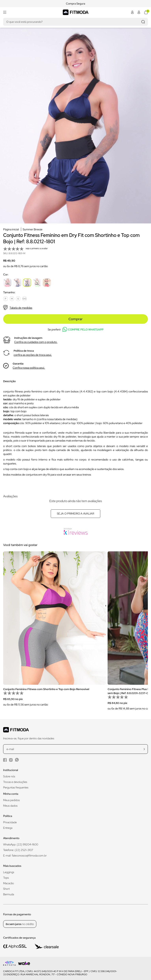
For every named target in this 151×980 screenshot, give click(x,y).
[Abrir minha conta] (132, 12)
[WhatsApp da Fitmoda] (17, 760)
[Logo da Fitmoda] (76, 12)
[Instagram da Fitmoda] (11, 760)
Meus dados (10, 806)
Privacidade (10, 822)
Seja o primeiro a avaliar (75, 514)
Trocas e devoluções (15, 782)
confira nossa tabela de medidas (57, 419)
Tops (6, 878)
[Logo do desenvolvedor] (9, 963)
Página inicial (11, 229)
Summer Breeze (33, 229)
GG (25, 299)
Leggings (9, 872)
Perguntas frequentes (16, 787)
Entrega (8, 828)
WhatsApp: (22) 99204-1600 (21, 844)
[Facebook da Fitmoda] (5, 760)
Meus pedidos (11, 800)
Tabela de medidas (18, 308)
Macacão (8, 883)
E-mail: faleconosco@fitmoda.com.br (25, 856)
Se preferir (76, 329)
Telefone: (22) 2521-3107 (18, 850)
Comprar (76, 319)
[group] (55, 631)
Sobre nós (9, 776)
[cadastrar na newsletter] (144, 749)
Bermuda (9, 894)
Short (6, 889)
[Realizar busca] (143, 22)
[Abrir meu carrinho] (146, 12)
